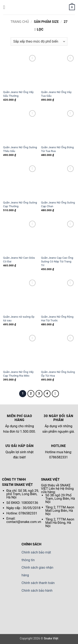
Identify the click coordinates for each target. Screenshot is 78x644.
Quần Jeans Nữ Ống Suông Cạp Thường (20, 204)
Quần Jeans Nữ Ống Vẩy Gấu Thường (18, 94)
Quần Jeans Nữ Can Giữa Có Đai (19, 260)
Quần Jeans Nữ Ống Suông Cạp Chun (58, 204)
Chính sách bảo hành (37, 591)
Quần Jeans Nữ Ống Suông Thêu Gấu (20, 149)
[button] (6, 7)
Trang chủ (20, 22)
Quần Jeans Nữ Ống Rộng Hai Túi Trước (57, 318)
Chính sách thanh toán (38, 583)
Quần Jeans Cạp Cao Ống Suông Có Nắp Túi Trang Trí (57, 261)
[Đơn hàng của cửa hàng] (39, 42)
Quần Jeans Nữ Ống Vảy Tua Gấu (56, 94)
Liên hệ (54, 489)
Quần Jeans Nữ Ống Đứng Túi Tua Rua (57, 149)
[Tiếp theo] (55, 394)
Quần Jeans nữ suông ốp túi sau (19, 318)
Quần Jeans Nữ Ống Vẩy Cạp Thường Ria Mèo (18, 374)
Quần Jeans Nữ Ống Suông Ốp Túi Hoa (58, 374)
